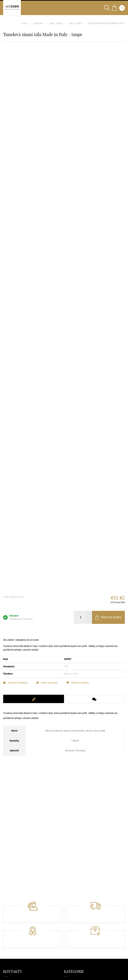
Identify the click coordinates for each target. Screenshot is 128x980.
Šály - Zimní (75, 23)
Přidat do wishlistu (78, 683)
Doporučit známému (15, 683)
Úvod (24, 23)
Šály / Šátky (56, 23)
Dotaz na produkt (47, 683)
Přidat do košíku (108, 617)
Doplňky (38, 23)
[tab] (34, 699)
